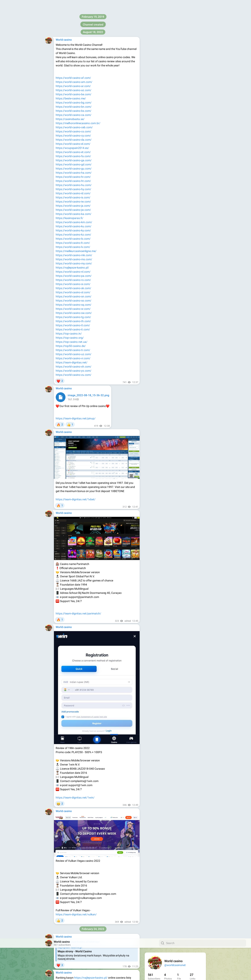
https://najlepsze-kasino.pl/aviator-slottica (100, 241)
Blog (169, 89)
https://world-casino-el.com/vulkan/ (104, 783)
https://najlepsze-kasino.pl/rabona (116, 413)
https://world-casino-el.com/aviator (115, 668)
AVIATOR (82, 87)
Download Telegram (175, 81)
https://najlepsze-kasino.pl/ (91, 39)
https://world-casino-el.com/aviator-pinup (102, 595)
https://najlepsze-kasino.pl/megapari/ (91, 352)
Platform (190, 89)
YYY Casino (63, 315)
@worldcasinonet (175, 27)
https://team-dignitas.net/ (164, 72)
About (160, 89)
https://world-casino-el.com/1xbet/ (114, 911)
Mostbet (109, 544)
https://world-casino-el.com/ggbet (88, 847)
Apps (178, 89)
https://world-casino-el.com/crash (101, 736)
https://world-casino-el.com (108, 934)
